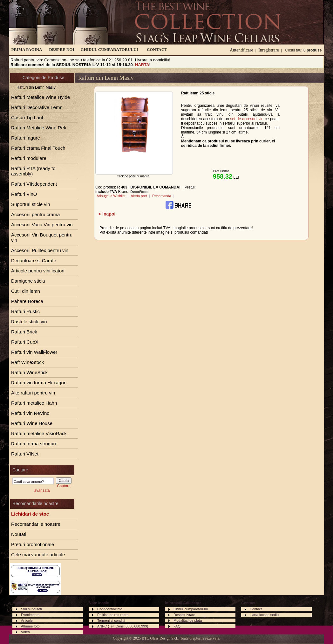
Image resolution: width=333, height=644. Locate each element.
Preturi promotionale (33, 544)
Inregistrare (269, 50)
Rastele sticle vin (29, 322)
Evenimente (30, 615)
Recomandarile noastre (36, 524)
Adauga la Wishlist (111, 196)
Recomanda (162, 196)
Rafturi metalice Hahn (34, 403)
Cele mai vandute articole (38, 555)
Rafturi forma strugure (34, 444)
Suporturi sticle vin (31, 204)
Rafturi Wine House (32, 423)
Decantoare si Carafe (34, 260)
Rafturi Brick (24, 332)
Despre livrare (184, 615)
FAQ (177, 626)
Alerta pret (139, 196)
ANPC (102, 626)
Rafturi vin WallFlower (34, 352)
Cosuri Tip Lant (27, 117)
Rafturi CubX (25, 342)
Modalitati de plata (188, 620)
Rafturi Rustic (25, 311)
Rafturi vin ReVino (30, 413)
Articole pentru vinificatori (38, 271)
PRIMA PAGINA (27, 49)
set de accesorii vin (247, 119)
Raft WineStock (27, 362)
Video (25, 632)
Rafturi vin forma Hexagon (39, 383)
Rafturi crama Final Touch (38, 148)
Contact (256, 609)
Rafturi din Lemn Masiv (36, 87)
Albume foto (30, 626)
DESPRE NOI (61, 49)
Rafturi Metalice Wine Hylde (41, 97)
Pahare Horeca (27, 301)
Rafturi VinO (24, 194)
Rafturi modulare (29, 158)
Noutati (19, 534)
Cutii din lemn (26, 291)
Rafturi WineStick (29, 372)
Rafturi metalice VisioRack (39, 433)
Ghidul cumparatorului (191, 609)
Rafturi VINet (25, 454)
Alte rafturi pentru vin (33, 393)
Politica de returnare (113, 615)
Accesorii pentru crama (35, 214)
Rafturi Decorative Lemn (37, 107)
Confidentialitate (110, 609)
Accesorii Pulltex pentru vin (40, 250)
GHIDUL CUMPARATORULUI (109, 49)
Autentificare (241, 50)
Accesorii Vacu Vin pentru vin (42, 225)
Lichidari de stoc (30, 514)
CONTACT (157, 49)
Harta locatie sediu (264, 615)
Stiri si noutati (31, 609)
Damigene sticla (28, 281)
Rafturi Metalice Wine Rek (39, 128)
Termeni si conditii (111, 620)
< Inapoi (107, 214)
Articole (27, 620)
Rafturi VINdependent (34, 184)
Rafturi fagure (26, 138)
